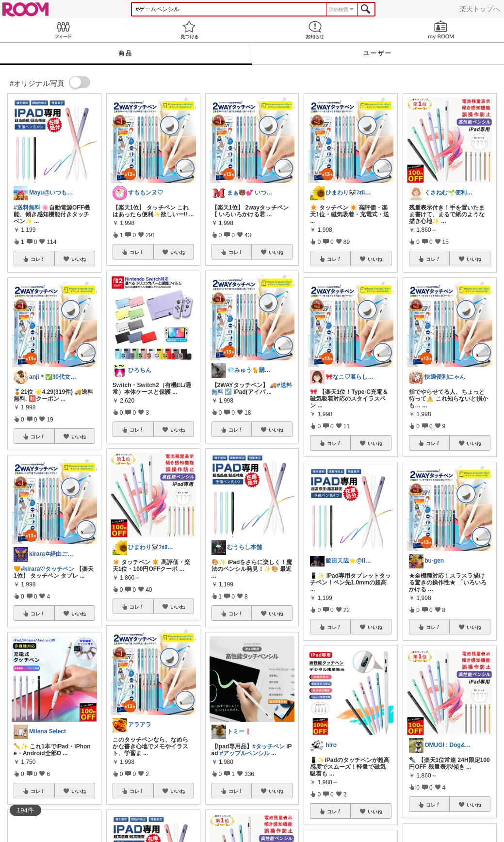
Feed (63, 30)
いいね (79, 259)
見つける (189, 30)
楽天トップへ (480, 9)
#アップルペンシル (245, 753)
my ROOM (441, 30)
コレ (38, 259)
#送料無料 (27, 208)
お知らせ (315, 30)
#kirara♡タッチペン (48, 569)
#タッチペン (268, 746)
